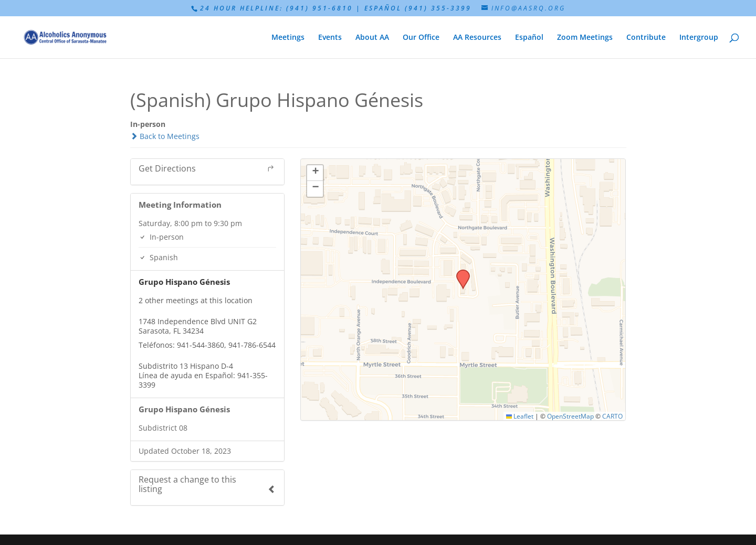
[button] (459, 273)
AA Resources (477, 38)
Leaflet (520, 416)
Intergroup (699, 38)
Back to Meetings (165, 136)
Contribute (646, 38)
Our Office (421, 38)
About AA (372, 38)
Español (529, 38)
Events (330, 38)
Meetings (288, 38)
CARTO (612, 416)
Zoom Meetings (585, 38)
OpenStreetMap (570, 416)
